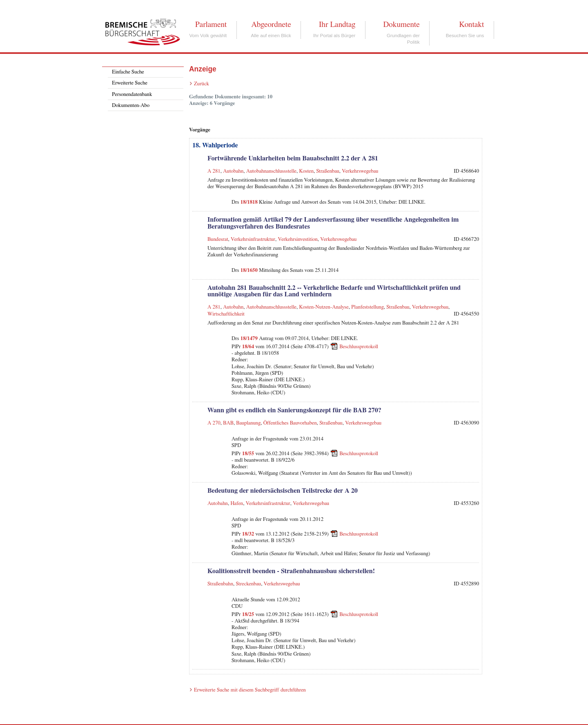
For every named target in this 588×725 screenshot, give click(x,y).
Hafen (237, 504)
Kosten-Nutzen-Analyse (324, 307)
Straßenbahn (220, 584)
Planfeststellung (367, 307)
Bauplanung (248, 423)
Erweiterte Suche (130, 83)
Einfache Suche (128, 72)
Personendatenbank (132, 95)
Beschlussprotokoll (359, 347)
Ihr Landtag (337, 24)
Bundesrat (218, 239)
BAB (228, 423)
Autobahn (233, 171)
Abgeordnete (271, 24)
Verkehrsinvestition (298, 239)
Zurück (202, 84)
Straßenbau (327, 171)
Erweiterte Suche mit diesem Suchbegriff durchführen (250, 690)
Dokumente (401, 24)
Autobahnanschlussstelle (271, 171)
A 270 (214, 423)
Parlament (211, 24)
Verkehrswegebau (360, 171)
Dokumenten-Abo (131, 106)
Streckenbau (248, 584)
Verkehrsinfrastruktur (253, 239)
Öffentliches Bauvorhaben (290, 423)
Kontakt (471, 24)
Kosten (306, 171)
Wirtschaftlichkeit (226, 314)
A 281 (214, 171)
